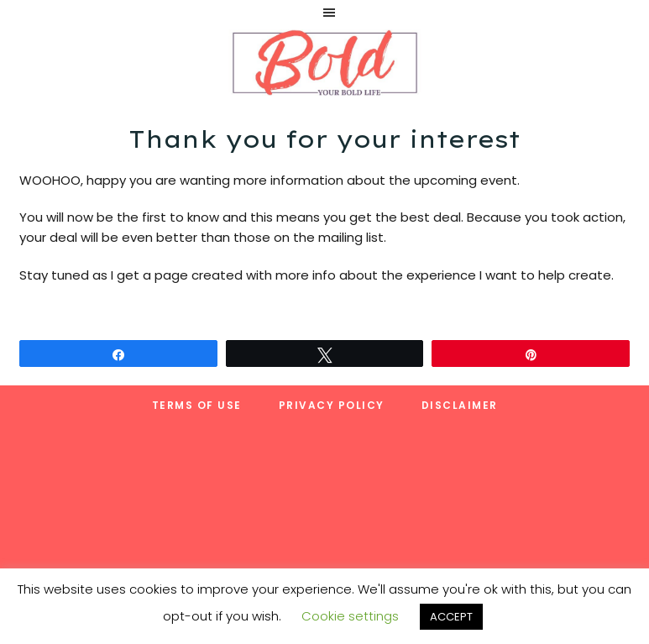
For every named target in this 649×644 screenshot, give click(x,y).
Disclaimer (460, 405)
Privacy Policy (332, 405)
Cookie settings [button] (350, 616)
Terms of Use (197, 405)
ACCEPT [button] (451, 617)
